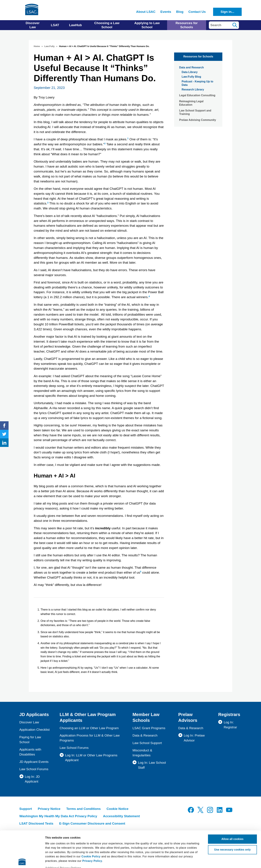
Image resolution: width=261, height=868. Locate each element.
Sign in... (227, 12)
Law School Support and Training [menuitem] (195, 112)
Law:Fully (49, 46)
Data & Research (145, 735)
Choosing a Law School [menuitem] (107, 25)
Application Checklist (34, 730)
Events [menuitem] (166, 12)
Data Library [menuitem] (190, 72)
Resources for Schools (198, 57)
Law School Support (147, 743)
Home (37, 46)
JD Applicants (34, 714)
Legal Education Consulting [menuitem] (197, 95)
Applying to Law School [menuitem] (147, 25)
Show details (54, 861)
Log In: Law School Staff (152, 765)
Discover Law (29, 722)
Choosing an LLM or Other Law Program (89, 728)
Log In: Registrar (230, 725)
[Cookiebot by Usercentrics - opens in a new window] (22, 861)
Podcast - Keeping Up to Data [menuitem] (197, 83)
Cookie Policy (91, 820)
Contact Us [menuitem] (197, 12)
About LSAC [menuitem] (146, 12)
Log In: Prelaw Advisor (194, 738)
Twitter (4, 434)
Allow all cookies (233, 803)
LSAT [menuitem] (55, 25)
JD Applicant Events (34, 762)
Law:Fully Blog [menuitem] (191, 77)
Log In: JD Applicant (32, 779)
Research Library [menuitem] (193, 90)
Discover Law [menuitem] (33, 25)
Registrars (229, 714)
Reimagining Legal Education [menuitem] (191, 103)
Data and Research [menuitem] (191, 67)
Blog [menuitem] (180, 12)
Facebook (4, 426)
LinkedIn (4, 443)
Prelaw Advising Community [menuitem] (197, 120)
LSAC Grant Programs (149, 728)
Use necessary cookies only (232, 813)
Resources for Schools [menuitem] (187, 25)
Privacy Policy (92, 825)
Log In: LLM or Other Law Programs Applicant (91, 758)
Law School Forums (34, 769)
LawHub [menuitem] (76, 25)
